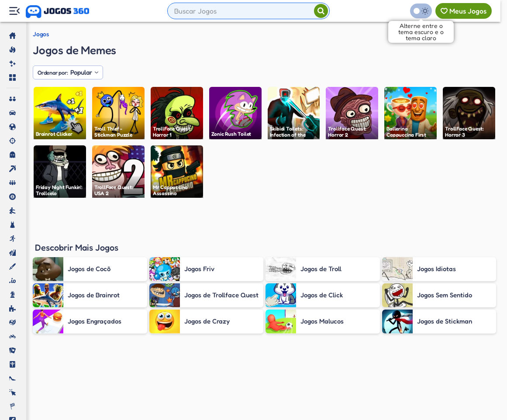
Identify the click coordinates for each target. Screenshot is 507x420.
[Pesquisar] (321, 11)
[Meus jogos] (464, 11)
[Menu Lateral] (14, 11)
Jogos (41, 34)
